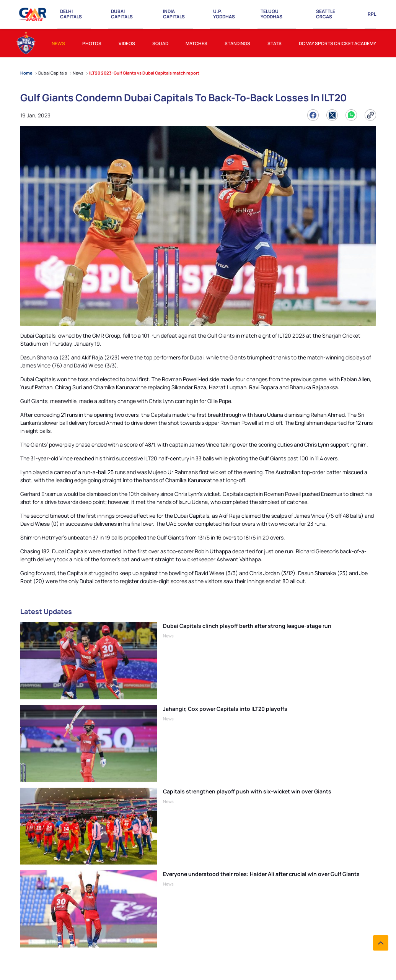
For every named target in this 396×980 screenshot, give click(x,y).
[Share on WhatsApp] (351, 115)
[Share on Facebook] (313, 115)
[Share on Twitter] (332, 115)
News (168, 636)
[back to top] (381, 943)
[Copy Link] (370, 115)
